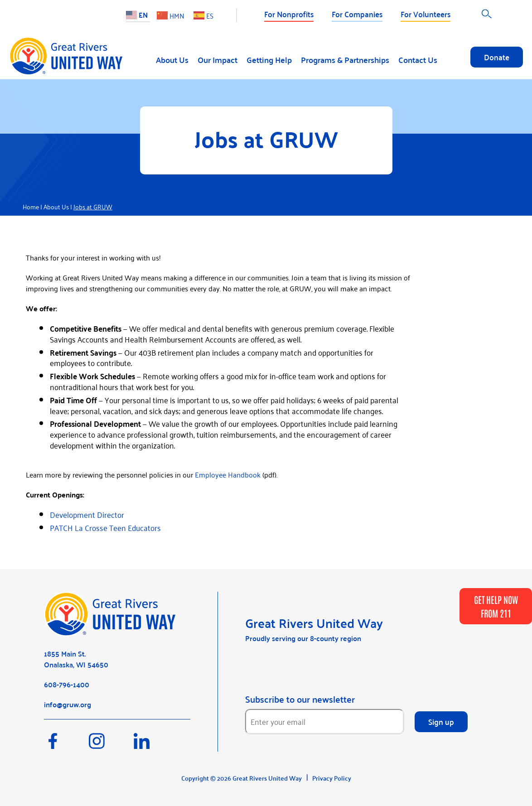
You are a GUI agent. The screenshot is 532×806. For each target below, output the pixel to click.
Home (31, 206)
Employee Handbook (228, 474)
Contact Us (418, 60)
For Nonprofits (289, 14)
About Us (172, 60)
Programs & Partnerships (345, 60)
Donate (497, 57)
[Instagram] (111, 745)
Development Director (87, 514)
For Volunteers (426, 14)
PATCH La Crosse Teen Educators (105, 527)
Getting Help (269, 60)
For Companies (357, 14)
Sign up (441, 721)
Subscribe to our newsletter (300, 699)
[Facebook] (66, 745)
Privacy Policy (332, 778)
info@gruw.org (68, 704)
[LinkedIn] (155, 745)
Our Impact (218, 60)
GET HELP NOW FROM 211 (496, 606)
